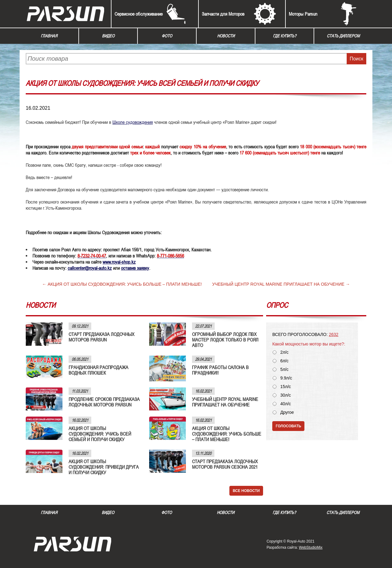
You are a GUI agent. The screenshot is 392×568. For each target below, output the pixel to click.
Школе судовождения (133, 122)
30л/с (286, 395)
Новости (226, 36)
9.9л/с (286, 378)
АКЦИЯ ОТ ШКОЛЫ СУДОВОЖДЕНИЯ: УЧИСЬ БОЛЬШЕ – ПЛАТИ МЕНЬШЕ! (125, 284)
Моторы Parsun (303, 14)
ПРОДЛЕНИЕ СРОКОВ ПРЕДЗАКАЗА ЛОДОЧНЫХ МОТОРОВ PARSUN (104, 402)
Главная (49, 36)
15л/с (286, 387)
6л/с (284, 361)
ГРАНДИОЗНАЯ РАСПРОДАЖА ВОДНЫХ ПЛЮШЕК (98, 370)
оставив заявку (135, 268)
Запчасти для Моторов (223, 14)
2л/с (284, 352)
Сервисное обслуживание (139, 14)
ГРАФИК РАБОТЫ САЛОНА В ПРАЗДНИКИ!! (220, 370)
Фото (167, 36)
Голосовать (288, 426)
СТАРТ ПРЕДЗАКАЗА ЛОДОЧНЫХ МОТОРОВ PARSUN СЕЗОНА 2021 (225, 464)
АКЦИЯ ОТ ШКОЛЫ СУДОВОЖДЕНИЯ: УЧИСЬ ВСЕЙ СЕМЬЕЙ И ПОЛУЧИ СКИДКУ (100, 434)
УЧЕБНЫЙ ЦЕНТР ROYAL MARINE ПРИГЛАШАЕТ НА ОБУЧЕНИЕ (278, 284)
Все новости (246, 491)
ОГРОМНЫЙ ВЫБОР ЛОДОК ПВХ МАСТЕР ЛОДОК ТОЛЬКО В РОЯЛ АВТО (225, 340)
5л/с (284, 370)
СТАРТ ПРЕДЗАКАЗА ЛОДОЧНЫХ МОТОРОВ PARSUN (102, 337)
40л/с (286, 404)
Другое (287, 412)
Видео (108, 36)
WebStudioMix (311, 547)
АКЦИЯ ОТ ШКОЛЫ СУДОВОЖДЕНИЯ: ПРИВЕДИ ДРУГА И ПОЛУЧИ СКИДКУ (104, 467)
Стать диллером (343, 36)
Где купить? (285, 36)
